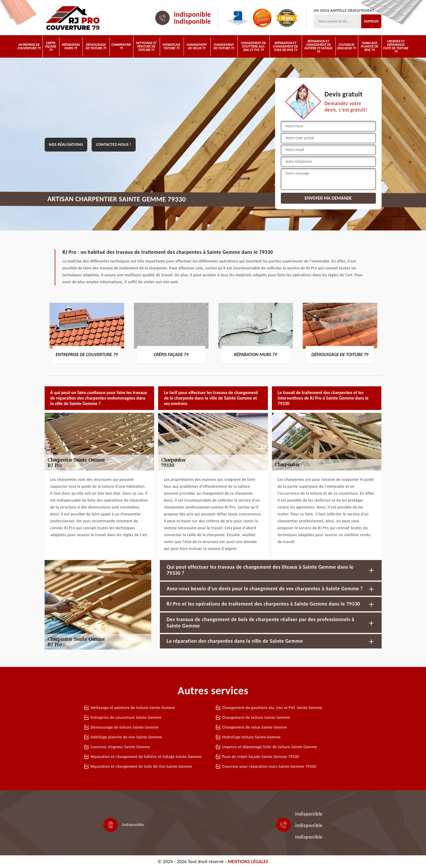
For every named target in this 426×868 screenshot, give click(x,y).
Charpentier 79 (121, 46)
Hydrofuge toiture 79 (172, 46)
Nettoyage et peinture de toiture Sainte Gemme (133, 708)
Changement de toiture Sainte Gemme (256, 717)
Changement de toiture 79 (224, 46)
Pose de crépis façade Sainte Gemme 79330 (261, 757)
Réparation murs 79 (71, 46)
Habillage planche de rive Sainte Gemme (126, 737)
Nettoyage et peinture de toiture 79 (146, 46)
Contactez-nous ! (113, 144)
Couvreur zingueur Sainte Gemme (120, 747)
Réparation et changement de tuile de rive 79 (285, 46)
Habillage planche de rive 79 (370, 46)
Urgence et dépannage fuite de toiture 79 (396, 46)
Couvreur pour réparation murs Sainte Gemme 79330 (269, 766)
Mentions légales (248, 862)
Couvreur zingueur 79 (346, 46)
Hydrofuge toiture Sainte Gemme (252, 737)
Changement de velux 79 (197, 46)
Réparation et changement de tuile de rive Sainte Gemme (141, 766)
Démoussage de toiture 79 (96, 46)
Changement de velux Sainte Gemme (255, 727)
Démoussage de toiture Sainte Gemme (125, 727)
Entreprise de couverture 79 (29, 46)
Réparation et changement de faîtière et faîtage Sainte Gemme (146, 757)
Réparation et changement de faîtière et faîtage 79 (318, 46)
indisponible (193, 14)
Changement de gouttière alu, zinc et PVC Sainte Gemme (272, 708)
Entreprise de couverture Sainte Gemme (126, 717)
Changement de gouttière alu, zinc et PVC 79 (253, 46)
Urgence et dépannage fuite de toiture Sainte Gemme (270, 747)
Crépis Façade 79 (51, 46)
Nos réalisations (66, 144)
